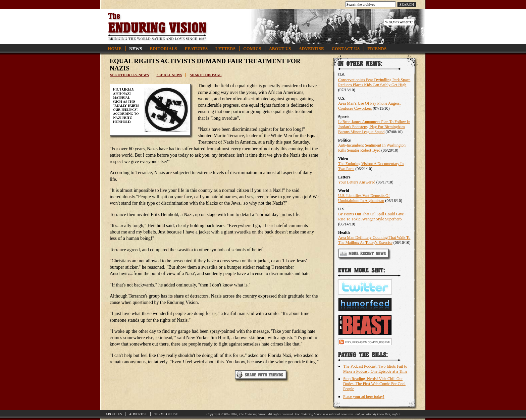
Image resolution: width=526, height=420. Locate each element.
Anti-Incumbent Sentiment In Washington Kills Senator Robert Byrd (372, 148)
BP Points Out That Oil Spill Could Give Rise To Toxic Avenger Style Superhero (371, 217)
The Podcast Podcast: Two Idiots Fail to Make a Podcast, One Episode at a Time (375, 369)
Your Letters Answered (357, 182)
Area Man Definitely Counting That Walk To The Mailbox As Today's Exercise (374, 240)
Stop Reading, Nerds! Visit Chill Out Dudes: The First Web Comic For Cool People (374, 384)
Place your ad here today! (364, 397)
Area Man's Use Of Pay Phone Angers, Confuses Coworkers (369, 106)
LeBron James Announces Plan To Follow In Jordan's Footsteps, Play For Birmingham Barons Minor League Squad (374, 127)
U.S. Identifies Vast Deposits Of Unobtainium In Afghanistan (364, 198)
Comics (252, 48)
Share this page (206, 75)
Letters (225, 48)
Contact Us (346, 48)
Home (115, 48)
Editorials (163, 48)
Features (196, 48)
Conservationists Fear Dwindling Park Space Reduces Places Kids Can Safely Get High (374, 82)
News (136, 48)
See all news (169, 75)
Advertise (311, 48)
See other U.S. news (129, 75)
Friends (377, 48)
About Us (280, 48)
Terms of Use (166, 414)
